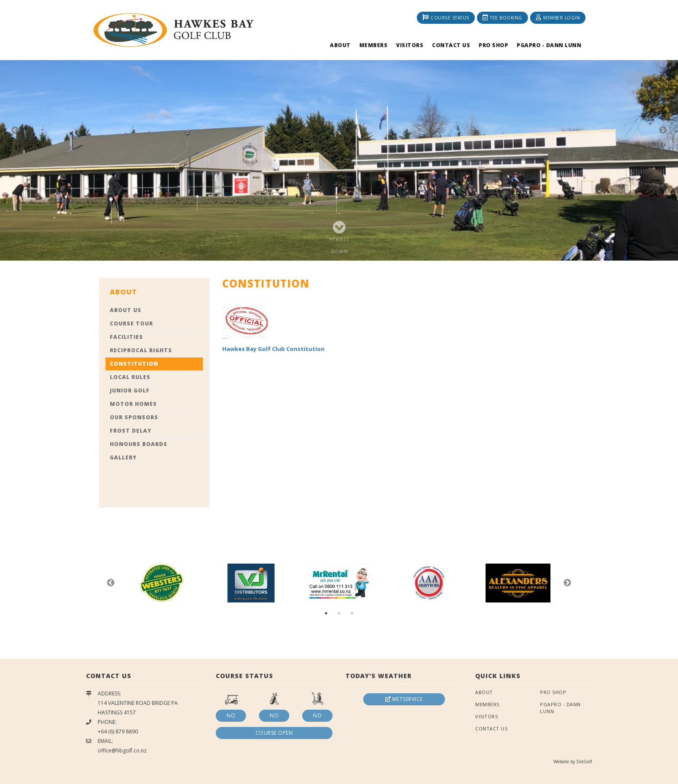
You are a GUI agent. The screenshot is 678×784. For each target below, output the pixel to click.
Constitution (134, 364)
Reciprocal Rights (141, 350)
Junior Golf (130, 390)
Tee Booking (502, 18)
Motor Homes (133, 404)
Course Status (446, 18)
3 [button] (352, 613)
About (340, 45)
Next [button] (663, 131)
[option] (339, 130)
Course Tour (131, 323)
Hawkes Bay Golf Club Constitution (273, 349)
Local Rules (130, 377)
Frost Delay (131, 431)
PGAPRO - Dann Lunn (549, 45)
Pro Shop (493, 45)
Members (374, 45)
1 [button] (326, 613)
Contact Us (451, 45)
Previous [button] (15, 131)
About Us (126, 310)
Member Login (558, 18)
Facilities (126, 337)
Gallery (123, 457)
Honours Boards (139, 444)
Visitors (410, 45)
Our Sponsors (134, 417)
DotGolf (584, 762)
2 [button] (339, 613)
